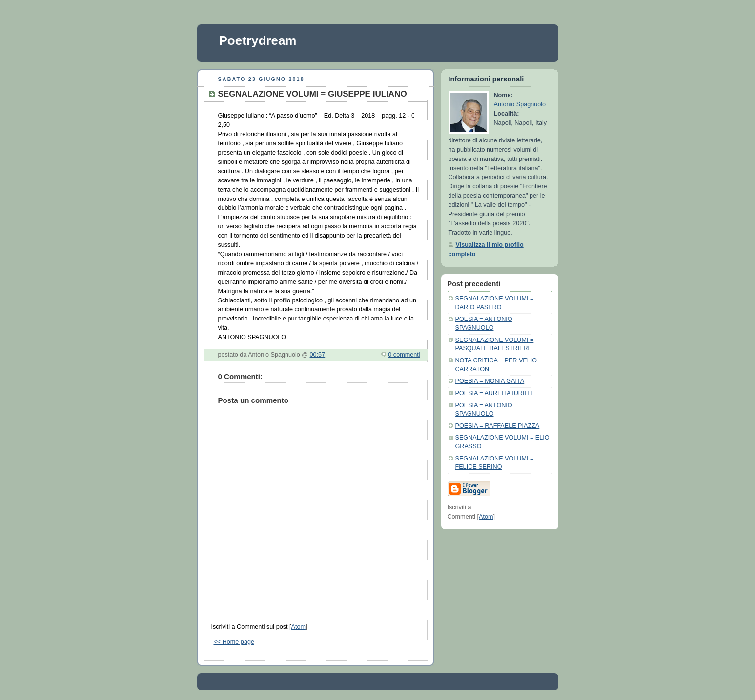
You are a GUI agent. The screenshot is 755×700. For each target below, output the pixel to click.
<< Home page (234, 642)
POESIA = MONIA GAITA (490, 381)
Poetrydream (258, 40)
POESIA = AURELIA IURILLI (494, 393)
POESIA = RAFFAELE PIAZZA (498, 426)
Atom (298, 627)
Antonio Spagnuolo (520, 104)
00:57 (318, 355)
